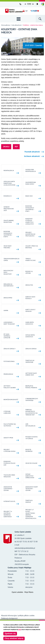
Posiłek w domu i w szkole (33, 438)
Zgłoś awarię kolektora (11, 222)
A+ (33, 4)
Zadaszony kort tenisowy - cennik (33, 489)
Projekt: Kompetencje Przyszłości (33, 234)
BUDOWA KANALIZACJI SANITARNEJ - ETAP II (11, 234)
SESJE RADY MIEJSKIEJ (11, 248)
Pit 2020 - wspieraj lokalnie (11, 336)
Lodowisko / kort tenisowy (11, 324)
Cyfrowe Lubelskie (11, 413)
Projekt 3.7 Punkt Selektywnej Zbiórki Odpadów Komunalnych (33, 514)
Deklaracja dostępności (11, 286)
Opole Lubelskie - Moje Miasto (22, 592)
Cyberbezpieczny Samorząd (33, 400)
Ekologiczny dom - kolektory (11, 273)
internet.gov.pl (11, 503)
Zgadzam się (10, 634)
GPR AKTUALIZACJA (33, 426)
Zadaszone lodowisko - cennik (11, 489)
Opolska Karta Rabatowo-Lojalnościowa (11, 184)
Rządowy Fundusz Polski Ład (11, 464)
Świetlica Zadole (33, 502)
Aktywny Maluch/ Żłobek (11, 388)
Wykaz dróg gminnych (33, 337)
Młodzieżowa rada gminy (33, 184)
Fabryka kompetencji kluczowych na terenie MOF (33, 412)
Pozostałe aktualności (32, 152)
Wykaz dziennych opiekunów (33, 476)
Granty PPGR (11, 439)
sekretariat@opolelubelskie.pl (25, 548)
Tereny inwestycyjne (33, 260)
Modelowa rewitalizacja (33, 171)
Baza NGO (33, 197)
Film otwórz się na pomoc (11, 426)
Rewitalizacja (11, 172)
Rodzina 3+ (11, 197)
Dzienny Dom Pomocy (33, 298)
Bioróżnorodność (11, 401)
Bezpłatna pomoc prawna (33, 388)
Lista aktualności (17, 25)
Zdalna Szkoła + (11, 350)
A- (25, 4)
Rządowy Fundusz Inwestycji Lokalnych (33, 221)
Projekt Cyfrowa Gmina (11, 451)
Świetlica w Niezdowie (33, 362)
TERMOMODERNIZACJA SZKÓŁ (11, 260)
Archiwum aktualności (32, 156)
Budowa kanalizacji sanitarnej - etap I (33, 209)
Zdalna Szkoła (33, 350)
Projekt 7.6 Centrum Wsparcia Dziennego (11, 514)
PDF (16, 147)
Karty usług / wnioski (33, 311)
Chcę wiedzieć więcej (14, 638)
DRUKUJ (6, 147)
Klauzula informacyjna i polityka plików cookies (18, 615)
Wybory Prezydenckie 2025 (11, 209)
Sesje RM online (33, 464)
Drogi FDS (33, 286)
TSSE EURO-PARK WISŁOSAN (11, 477)
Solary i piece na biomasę (33, 248)
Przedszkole (11, 375)
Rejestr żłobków (33, 451)
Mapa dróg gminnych (33, 324)
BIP (25, 11)
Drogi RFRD (11, 299)
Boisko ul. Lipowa (33, 273)
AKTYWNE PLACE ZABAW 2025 (33, 375)
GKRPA (11, 312)
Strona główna (6, 25)
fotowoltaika (11, 363)
